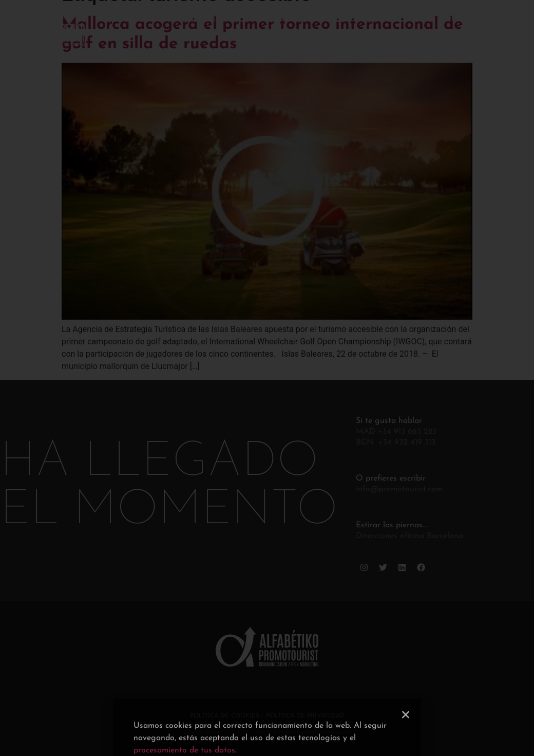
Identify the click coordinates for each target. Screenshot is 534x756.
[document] (267, 378)
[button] (406, 739)
